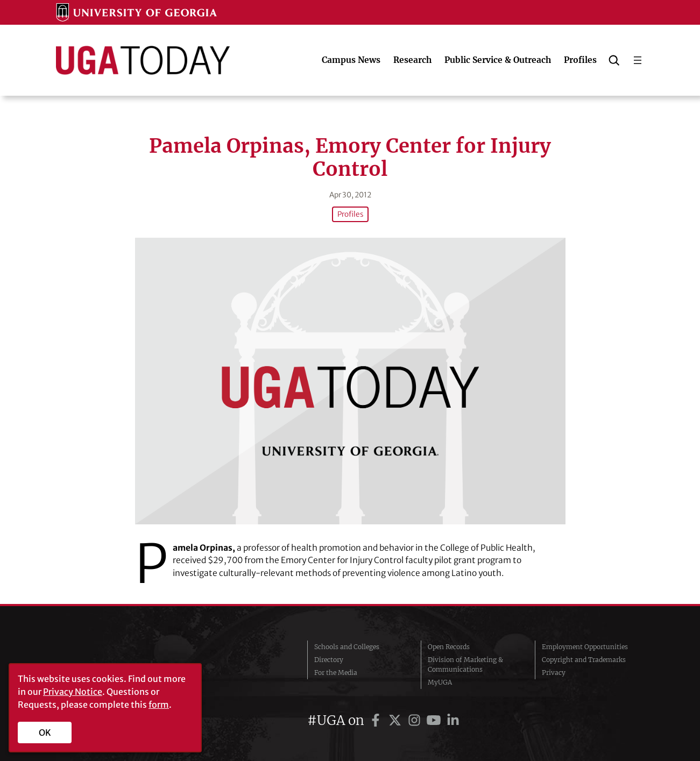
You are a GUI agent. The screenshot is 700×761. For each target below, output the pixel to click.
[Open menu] (638, 60)
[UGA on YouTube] (435, 720)
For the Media (336, 673)
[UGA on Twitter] (397, 720)
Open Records (449, 647)
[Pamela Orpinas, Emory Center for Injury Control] (350, 381)
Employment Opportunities (585, 647)
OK (45, 732)
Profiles (350, 214)
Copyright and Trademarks (584, 660)
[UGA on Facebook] (377, 720)
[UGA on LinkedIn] (453, 720)
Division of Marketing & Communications (465, 664)
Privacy (554, 673)
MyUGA (440, 682)
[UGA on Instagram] (416, 720)
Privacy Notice (73, 692)
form (159, 705)
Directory (329, 660)
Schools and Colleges (347, 647)
